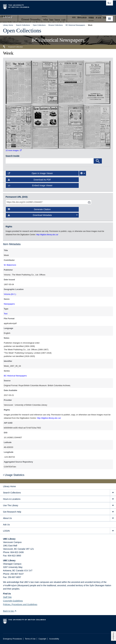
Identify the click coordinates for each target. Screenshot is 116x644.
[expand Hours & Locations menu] (113, 499)
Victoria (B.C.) (10, 294)
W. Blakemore (10, 265)
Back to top (10, 611)
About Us (7, 518)
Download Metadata (43, 215)
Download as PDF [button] (29, 180)
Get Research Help (12, 512)
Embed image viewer (30, 185)
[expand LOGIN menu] (113, 531)
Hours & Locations (12, 499)
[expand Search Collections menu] (113, 493)
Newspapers (9, 304)
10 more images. (14, 150)
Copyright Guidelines (13, 601)
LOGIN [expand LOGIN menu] (6, 531)
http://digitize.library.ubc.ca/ (49, 418)
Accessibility (54, 639)
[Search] (98, 161)
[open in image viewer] (19, 82)
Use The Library (11, 505)
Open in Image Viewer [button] (30, 173)
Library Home (9, 486)
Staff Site (7, 597)
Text (6, 314)
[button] (15, 611)
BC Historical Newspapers (15, 376)
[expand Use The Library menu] (113, 505)
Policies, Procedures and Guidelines (20, 604)
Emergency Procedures (12, 639)
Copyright (42, 639)
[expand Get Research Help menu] (113, 512)
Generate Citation (29, 209)
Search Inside (13, 156)
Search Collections (12, 493)
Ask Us (6, 525)
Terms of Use (30, 639)
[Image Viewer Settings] (83, 173)
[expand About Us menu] (113, 518)
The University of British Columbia (42, 6)
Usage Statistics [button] (14, 475)
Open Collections (22, 31)
